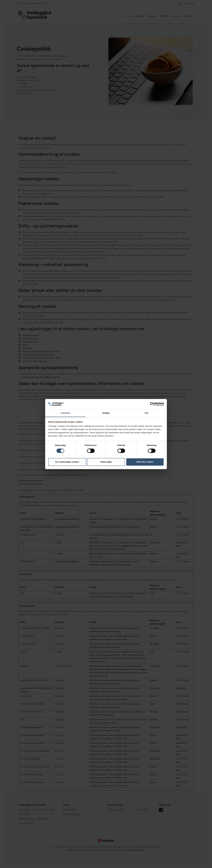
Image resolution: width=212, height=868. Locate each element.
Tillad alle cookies (145, 462)
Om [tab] (146, 413)
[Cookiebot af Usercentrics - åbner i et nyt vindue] (152, 404)
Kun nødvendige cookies (67, 462)
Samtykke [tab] (66, 413)
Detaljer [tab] (106, 413)
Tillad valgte (106, 462)
